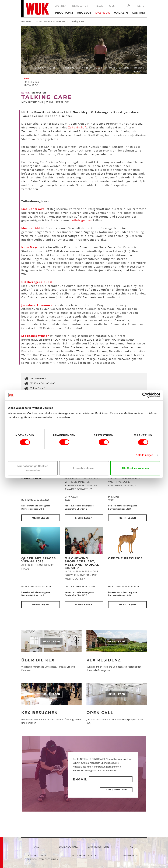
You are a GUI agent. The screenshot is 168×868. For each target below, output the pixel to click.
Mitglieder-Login (84, 855)
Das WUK (103, 13)
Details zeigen (144, 455)
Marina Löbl (31, 228)
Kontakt (139, 13)
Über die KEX (38, 660)
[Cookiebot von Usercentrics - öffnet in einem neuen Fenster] (145, 395)
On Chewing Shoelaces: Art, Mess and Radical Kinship (82, 563)
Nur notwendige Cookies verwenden (33, 468)
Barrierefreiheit (100, 847)
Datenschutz (68, 847)
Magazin (121, 13)
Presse (98, 6)
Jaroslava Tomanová (38, 305)
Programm (64, 13)
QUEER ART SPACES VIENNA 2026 (39, 560)
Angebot (84, 13)
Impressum (131, 855)
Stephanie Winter (35, 336)
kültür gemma (82, 220)
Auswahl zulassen (84, 468)
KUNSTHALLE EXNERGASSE (51, 21)
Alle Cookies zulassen (135, 468)
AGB (37, 847)
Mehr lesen (41, 518)
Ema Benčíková (33, 209)
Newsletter (80, 6)
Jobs (112, 6)
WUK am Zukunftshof (43, 383)
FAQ (131, 847)
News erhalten (116, 790)
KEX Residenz (38, 378)
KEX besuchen (40, 713)
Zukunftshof (77, 127)
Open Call (100, 713)
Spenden (61, 6)
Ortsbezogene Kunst (37, 282)
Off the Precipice (125, 558)
